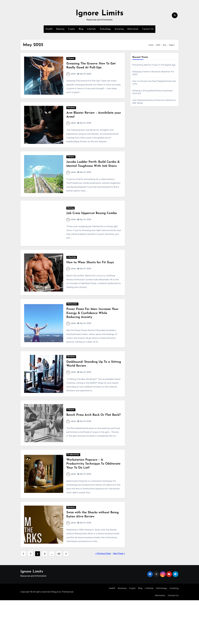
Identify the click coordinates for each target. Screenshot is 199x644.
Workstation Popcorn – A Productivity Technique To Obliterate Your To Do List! (86, 502)
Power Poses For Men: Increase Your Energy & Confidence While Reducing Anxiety (93, 339)
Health (49, 29)
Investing (119, 29)
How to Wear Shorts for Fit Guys (91, 284)
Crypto (72, 29)
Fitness (71, 60)
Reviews (72, 114)
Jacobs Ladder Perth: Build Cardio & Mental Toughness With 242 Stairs (92, 176)
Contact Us (148, 29)
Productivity (74, 492)
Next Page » (119, 597)
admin (72, 76)
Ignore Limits (100, 13)
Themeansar (67, 636)
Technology (105, 29)
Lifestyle (91, 29)
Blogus (55, 636)
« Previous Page (103, 597)
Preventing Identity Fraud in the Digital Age (154, 65)
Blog (81, 29)
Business (60, 29)
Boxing (71, 225)
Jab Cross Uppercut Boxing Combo (92, 231)
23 (59, 598)
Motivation (133, 29)
